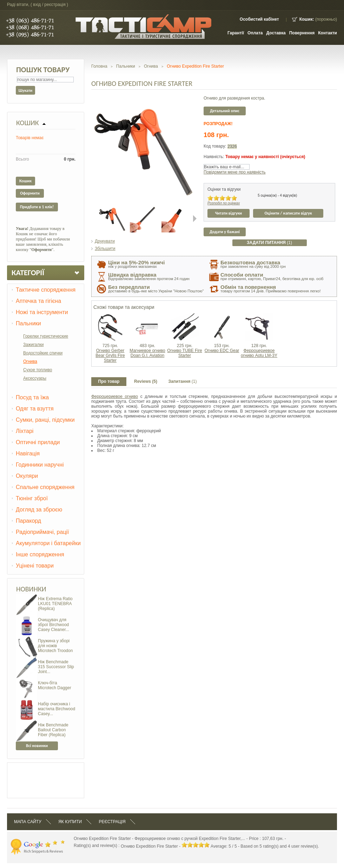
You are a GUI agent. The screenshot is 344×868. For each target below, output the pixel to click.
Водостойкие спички (43, 353)
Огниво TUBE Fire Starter (184, 353)
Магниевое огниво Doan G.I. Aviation (147, 353)
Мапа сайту (28, 822)
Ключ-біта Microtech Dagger (55, 685)
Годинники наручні (40, 465)
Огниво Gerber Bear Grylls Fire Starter (110, 355)
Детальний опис (225, 111)
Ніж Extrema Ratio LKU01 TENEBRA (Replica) (55, 604)
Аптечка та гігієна (38, 301)
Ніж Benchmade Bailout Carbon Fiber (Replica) (53, 730)
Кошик (28, 123)
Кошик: (307, 19)
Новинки (31, 589)
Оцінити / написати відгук (288, 213)
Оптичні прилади (38, 442)
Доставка (276, 33)
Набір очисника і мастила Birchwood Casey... (57, 709)
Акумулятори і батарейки (48, 543)
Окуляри (27, 476)
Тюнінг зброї (32, 498)
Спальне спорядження (45, 487)
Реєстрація (112, 822)
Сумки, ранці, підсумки (45, 420)
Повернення (302, 33)
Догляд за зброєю (39, 510)
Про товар (109, 381)
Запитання (183, 381)
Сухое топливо (38, 370)
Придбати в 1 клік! (37, 207)
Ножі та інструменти (42, 312)
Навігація (28, 453)
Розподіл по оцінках (224, 203)
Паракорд (28, 521)
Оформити (30, 193)
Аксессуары (35, 378)
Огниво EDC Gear (222, 351)
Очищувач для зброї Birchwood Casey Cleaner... (54, 625)
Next (195, 218)
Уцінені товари (35, 566)
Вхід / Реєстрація (49, 5)
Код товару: (216, 146)
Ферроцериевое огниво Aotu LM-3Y (259, 353)
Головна (99, 66)
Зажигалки (33, 345)
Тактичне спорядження (46, 290)
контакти (328, 33)
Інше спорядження (40, 554)
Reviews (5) (146, 381)
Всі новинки (37, 746)
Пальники (28, 323)
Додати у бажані (225, 232)
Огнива (30, 361)
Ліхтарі (25, 431)
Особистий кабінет (259, 19)
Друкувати (105, 241)
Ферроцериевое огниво (115, 396)
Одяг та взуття (35, 409)
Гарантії (236, 33)
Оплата (255, 33)
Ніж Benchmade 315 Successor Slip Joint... (56, 667)
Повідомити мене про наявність (234, 172)
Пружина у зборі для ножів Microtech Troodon (55, 646)
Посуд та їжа (32, 397)
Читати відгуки (229, 213)
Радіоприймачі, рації (42, 532)
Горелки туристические (46, 336)
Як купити (70, 822)
